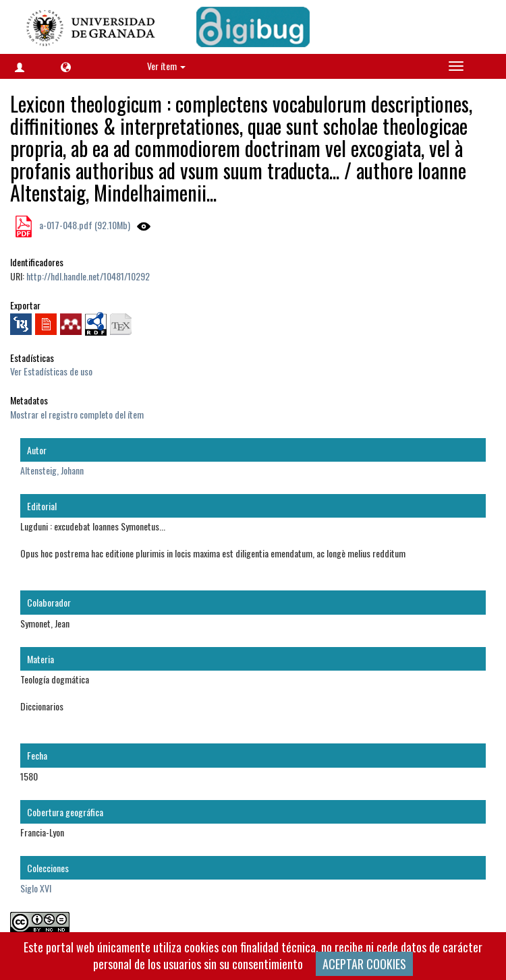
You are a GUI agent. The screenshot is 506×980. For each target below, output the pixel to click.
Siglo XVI (36, 888)
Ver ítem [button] (166, 66)
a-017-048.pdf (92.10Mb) (84, 225)
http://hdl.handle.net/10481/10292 (88, 276)
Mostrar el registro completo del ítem (77, 414)
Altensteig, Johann (52, 470)
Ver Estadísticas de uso (51, 371)
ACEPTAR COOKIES (364, 964)
